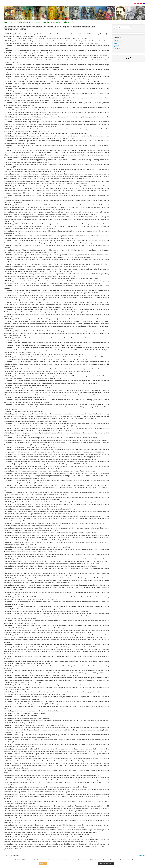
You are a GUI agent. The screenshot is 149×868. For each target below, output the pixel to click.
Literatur (117, 45)
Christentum (118, 47)
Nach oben (142, 856)
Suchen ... (114, 26)
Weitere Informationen (106, 864)
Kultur (116, 44)
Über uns (117, 49)
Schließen (43, 864)
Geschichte (117, 42)
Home (116, 40)
